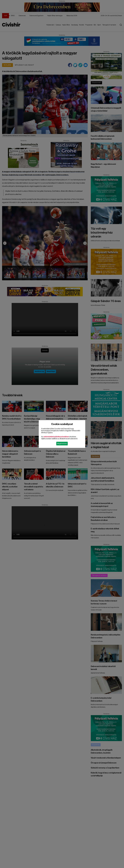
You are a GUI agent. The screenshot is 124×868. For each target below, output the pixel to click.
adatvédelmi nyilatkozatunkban (56, 437)
